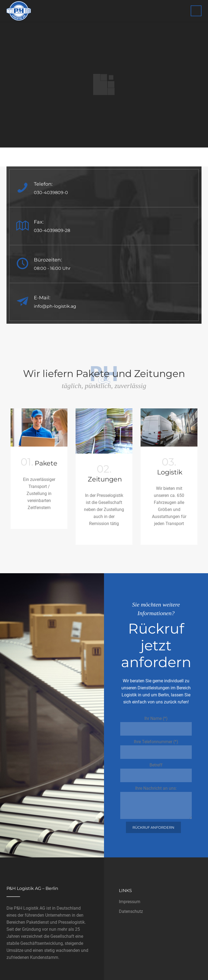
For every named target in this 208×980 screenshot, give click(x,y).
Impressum (130, 902)
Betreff (156, 772)
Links (125, 891)
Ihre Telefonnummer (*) (156, 749)
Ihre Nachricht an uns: (156, 802)
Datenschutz (131, 911)
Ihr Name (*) (156, 726)
